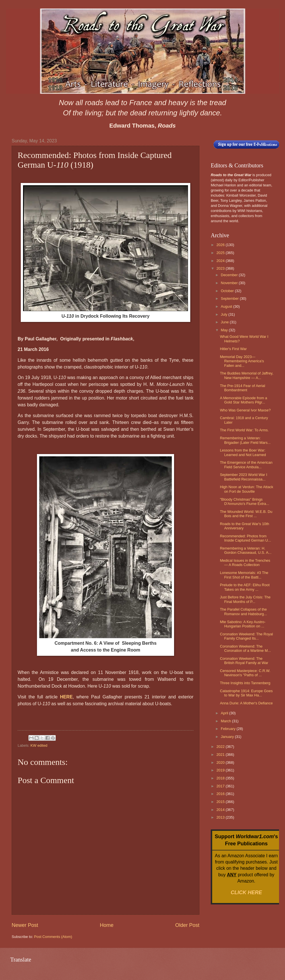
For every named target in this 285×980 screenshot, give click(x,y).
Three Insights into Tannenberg (245, 683)
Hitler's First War (233, 349)
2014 (221, 810)
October (228, 291)
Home (107, 925)
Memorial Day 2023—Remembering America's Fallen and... (242, 361)
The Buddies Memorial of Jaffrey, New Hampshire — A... (247, 375)
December (230, 275)
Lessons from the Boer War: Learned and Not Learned (243, 452)
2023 (221, 268)
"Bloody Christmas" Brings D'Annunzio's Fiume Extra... (244, 502)
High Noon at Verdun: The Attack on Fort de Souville (246, 489)
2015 (221, 802)
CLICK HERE (246, 892)
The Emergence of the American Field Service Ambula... (246, 465)
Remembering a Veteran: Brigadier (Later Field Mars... (245, 440)
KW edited (39, 745)
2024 (221, 261)
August (227, 306)
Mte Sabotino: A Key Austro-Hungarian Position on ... (243, 624)
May (225, 330)
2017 (221, 786)
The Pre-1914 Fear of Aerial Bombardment (242, 388)
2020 (221, 762)
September (230, 298)
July (224, 314)
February (229, 729)
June (225, 322)
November (230, 283)
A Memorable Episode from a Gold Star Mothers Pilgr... (243, 400)
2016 (221, 794)
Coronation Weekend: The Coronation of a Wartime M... (245, 648)
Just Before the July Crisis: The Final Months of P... (245, 599)
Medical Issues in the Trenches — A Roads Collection (245, 563)
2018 (221, 778)
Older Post (187, 925)
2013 (221, 817)
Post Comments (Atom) (53, 937)
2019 (221, 770)
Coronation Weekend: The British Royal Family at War (244, 661)
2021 (221, 755)
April (225, 713)
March (226, 721)
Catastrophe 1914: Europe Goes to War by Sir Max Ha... (246, 693)
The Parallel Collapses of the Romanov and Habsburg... (243, 611)
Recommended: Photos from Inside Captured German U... (245, 538)
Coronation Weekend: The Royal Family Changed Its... (246, 636)
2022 (221, 747)
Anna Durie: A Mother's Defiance (246, 703)
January (228, 737)
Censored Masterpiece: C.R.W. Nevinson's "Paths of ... (245, 673)
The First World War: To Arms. (244, 430)
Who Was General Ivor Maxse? (245, 410)
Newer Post (25, 925)
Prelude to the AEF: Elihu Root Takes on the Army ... (245, 587)
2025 (221, 253)
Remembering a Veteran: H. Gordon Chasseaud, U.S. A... (246, 550)
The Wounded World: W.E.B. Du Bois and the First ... (246, 514)
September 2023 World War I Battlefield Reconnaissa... (243, 477)
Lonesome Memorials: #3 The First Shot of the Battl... (244, 575)
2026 (221, 245)
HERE (66, 697)
